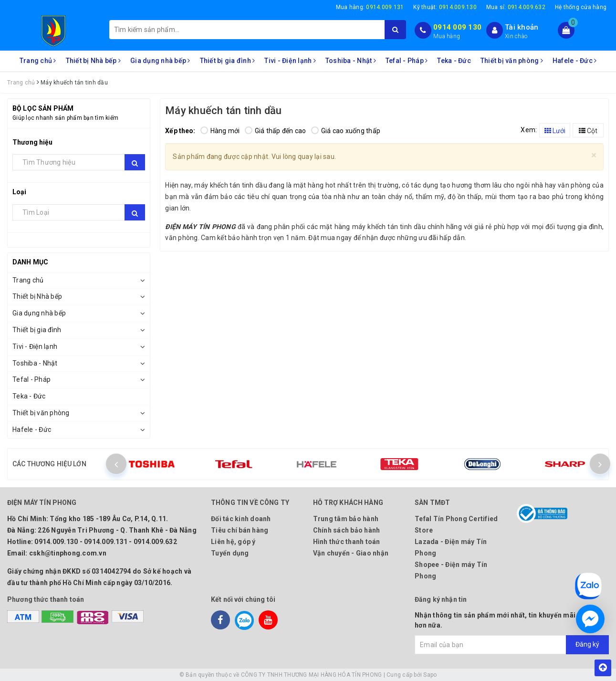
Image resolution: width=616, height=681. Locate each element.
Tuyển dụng (230, 553)
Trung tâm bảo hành (346, 519)
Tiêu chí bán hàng (240, 530)
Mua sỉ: (516, 7)
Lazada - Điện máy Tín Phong (451, 547)
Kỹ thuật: (445, 7)
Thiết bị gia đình (228, 61)
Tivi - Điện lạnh (290, 61)
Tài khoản (522, 27)
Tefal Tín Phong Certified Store (456, 524)
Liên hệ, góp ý (233, 542)
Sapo (430, 675)
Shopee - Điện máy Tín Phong (451, 570)
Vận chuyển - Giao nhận (351, 553)
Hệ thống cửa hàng (581, 7)
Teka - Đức (454, 61)
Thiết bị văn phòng (512, 61)
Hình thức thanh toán (347, 542)
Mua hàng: (370, 7)
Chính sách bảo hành (347, 530)
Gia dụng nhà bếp (160, 61)
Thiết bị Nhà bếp (94, 61)
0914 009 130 (457, 27)
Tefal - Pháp (407, 61)
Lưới (555, 131)
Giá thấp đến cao (276, 131)
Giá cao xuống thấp (346, 131)
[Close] (594, 155)
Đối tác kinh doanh (241, 519)
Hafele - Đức (575, 61)
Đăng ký (587, 644)
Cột (588, 131)
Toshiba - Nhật (351, 61)
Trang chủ (38, 61)
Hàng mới (220, 131)
